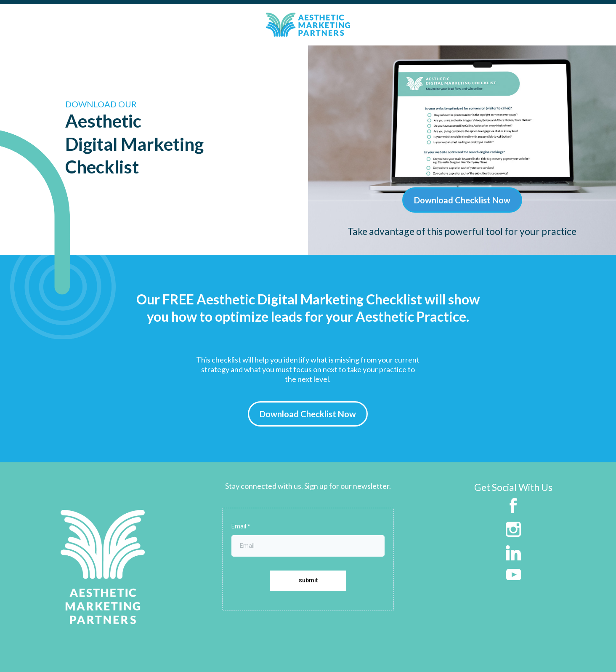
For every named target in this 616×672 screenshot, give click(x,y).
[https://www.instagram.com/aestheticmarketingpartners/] (513, 528)
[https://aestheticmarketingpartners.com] (103, 566)
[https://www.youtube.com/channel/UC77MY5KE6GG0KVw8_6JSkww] (513, 573)
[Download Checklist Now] (462, 200)
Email (241, 526)
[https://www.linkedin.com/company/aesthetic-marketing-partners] (513, 552)
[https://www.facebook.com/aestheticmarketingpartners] (513, 505)
